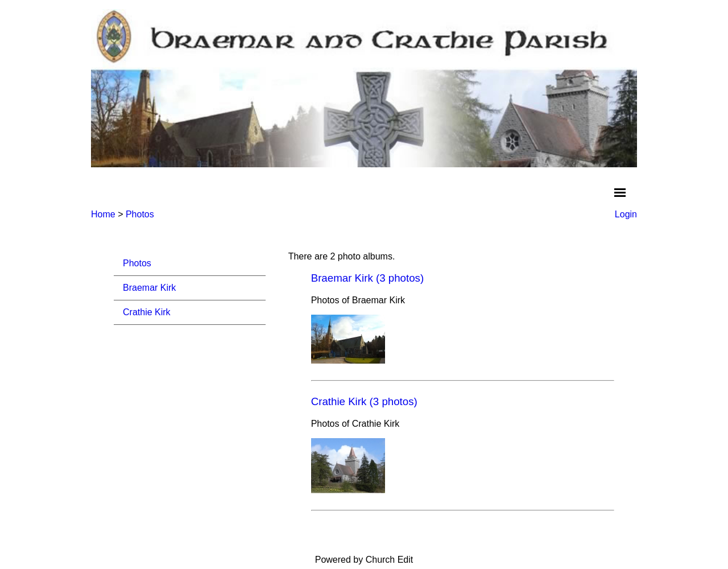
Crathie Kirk (147, 312)
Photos (140, 214)
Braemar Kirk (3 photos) (368, 278)
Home (103, 214)
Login (626, 214)
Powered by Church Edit (364, 560)
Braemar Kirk (149, 288)
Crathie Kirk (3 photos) (364, 401)
